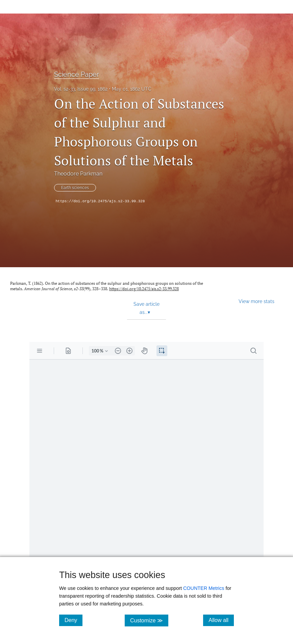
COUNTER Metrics (204, 588)
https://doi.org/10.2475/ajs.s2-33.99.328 (100, 201)
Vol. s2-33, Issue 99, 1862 (81, 89)
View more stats (257, 301)
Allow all (221, 620)
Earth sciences (75, 188)
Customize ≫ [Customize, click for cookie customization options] (149, 620)
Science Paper (77, 74)
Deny (74, 620)
